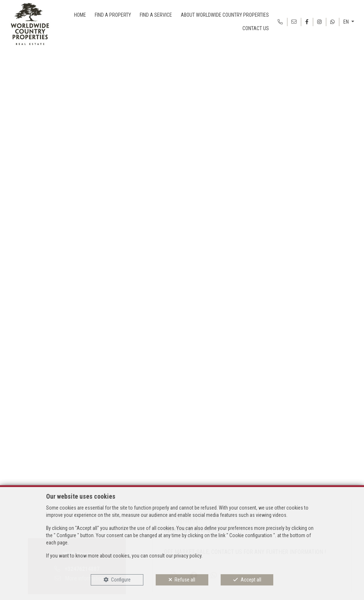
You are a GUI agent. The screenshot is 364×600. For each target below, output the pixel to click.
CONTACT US (256, 28)
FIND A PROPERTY (113, 15)
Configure (121, 580)
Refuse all (185, 580)
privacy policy (188, 556)
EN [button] (347, 22)
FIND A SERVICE (156, 15)
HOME (80, 15)
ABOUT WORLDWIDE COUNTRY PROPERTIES (225, 15)
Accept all (251, 580)
